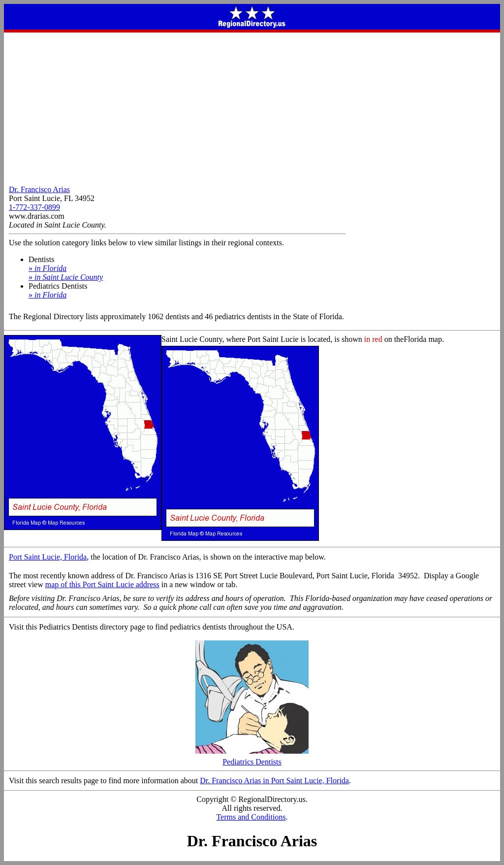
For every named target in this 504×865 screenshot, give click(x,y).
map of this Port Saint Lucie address (102, 584)
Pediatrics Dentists (252, 758)
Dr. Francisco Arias (39, 189)
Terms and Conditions (251, 817)
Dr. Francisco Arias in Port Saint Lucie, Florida (274, 781)
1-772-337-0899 (34, 207)
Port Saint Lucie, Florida (48, 557)
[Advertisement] (252, 106)
